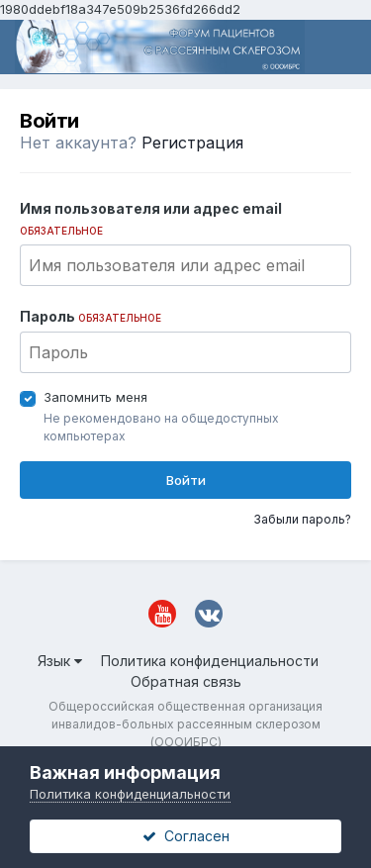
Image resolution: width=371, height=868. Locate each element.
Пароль (91, 316)
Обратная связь (186, 681)
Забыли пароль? (302, 519)
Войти (186, 480)
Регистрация (192, 143)
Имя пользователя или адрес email (151, 218)
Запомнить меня (95, 397)
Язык (60, 661)
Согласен (186, 836)
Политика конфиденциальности (210, 661)
